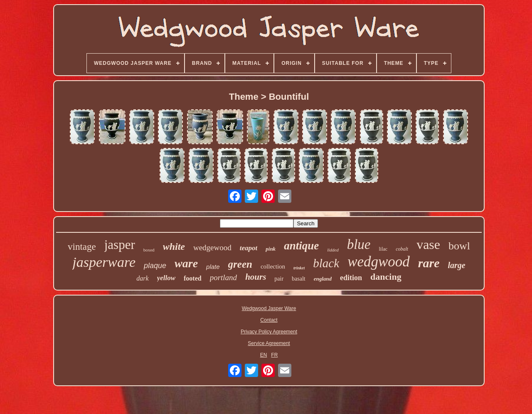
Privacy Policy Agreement (269, 332)
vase (428, 244)
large (457, 265)
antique (301, 246)
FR (274, 355)
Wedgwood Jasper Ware (269, 308)
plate (213, 267)
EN (264, 355)
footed (193, 278)
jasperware (104, 262)
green (240, 264)
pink (271, 249)
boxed (149, 250)
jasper (120, 245)
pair (279, 279)
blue (359, 244)
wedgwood (379, 262)
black (326, 263)
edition (351, 278)
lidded (333, 250)
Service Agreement (269, 343)
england (323, 279)
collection (273, 266)
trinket (299, 268)
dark (142, 278)
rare (429, 263)
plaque (155, 266)
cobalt (402, 249)
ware (186, 263)
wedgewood (212, 248)
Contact (269, 320)
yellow (166, 278)
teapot (249, 248)
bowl (459, 246)
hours (256, 277)
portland (223, 277)
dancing (386, 277)
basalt (299, 279)
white (174, 246)
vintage (82, 247)
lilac (383, 249)
